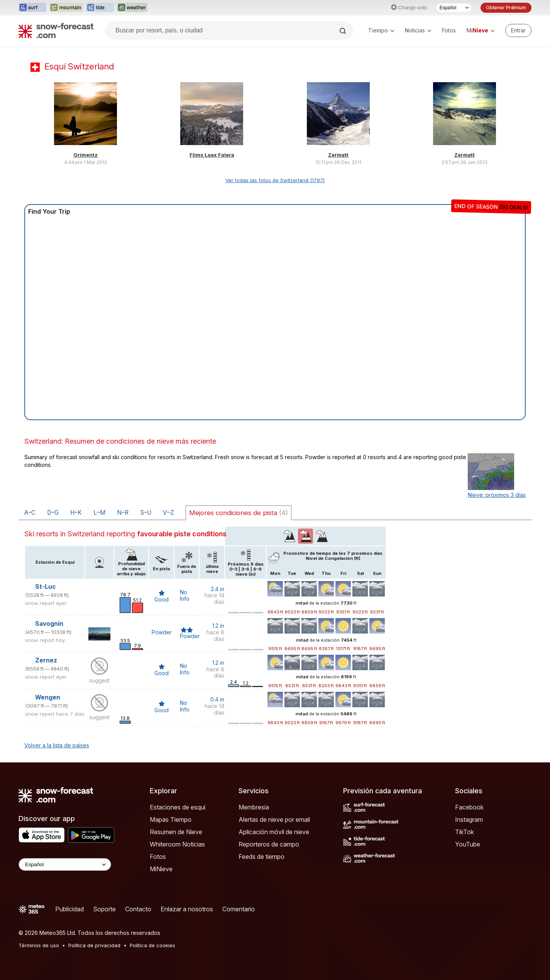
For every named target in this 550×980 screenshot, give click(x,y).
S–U (146, 513)
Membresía (254, 807)
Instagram (469, 819)
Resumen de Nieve (176, 832)
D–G (53, 513)
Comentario (239, 909)
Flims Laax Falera (212, 155)
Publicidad (69, 909)
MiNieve (161, 869)
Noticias (418, 30)
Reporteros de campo (269, 844)
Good (162, 596)
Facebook (469, 807)
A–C (30, 513)
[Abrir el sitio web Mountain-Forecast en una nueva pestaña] (66, 8)
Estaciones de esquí (178, 807)
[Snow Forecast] (56, 30)
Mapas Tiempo (171, 819)
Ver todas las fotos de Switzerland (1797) (275, 180)
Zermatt (338, 155)
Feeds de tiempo (261, 857)
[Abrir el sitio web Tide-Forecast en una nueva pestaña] (100, 8)
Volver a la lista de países (57, 745)
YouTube (468, 844)
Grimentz (85, 155)
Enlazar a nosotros (187, 909)
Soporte (104, 909)
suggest (99, 680)
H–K (76, 513)
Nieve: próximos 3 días (497, 495)
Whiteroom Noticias (177, 844)
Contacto (138, 909)
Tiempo (381, 30)
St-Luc (45, 587)
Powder (162, 632)
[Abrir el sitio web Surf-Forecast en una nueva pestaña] (32, 8)
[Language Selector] (65, 864)
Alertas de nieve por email (274, 819)
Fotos (449, 30)
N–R (123, 513)
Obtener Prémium (506, 8)
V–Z (168, 513)
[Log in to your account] (518, 30)
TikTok (465, 832)
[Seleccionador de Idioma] (454, 8)
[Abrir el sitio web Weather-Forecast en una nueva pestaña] (132, 8)
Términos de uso (39, 945)
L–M (99, 513)
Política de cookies (152, 945)
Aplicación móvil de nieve (274, 832)
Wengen (48, 697)
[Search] (344, 31)
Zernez (46, 660)
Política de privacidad (94, 945)
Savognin (49, 624)
